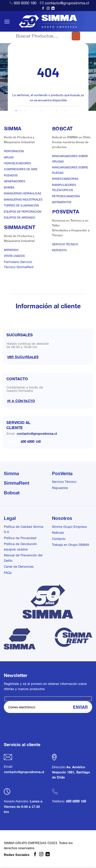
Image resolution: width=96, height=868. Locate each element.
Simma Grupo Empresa (69, 527)
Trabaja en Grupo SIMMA (71, 545)
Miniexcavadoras (65, 179)
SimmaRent (17, 483)
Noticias (58, 533)
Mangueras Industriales (23, 200)
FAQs (8, 573)
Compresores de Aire (21, 169)
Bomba (9, 187)
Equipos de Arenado (19, 218)
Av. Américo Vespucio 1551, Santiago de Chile (71, 772)
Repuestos (60, 488)
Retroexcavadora (66, 196)
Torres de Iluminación (21, 205)
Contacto (59, 539)
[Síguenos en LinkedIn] (53, 8)
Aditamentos (62, 202)
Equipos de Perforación (23, 212)
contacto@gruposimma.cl (67, 3)
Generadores (14, 181)
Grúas (9, 157)
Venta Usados (14, 256)
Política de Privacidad (20, 538)
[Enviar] (76, 36)
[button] (7, 21)
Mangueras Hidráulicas (23, 193)
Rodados (11, 175)
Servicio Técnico (65, 244)
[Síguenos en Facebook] (43, 8)
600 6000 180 (25, 3)
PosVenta (62, 473)
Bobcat (12, 493)
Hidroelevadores (17, 163)
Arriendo (11, 250)
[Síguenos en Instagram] (48, 8)
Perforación (14, 151)
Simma (11, 473)
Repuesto (59, 250)
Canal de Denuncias (19, 567)
